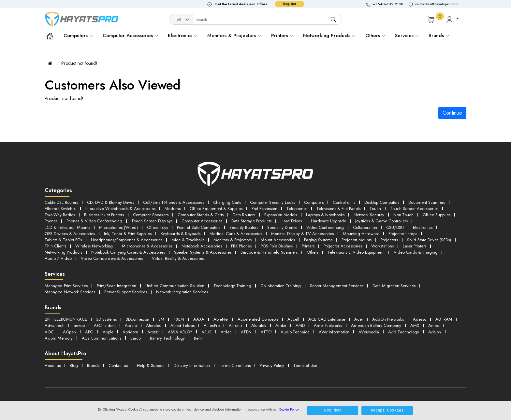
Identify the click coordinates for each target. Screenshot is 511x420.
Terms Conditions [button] (235, 365)
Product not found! (79, 63)
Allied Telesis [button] (182, 325)
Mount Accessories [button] (278, 240)
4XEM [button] (179, 319)
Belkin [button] (199, 338)
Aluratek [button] (259, 325)
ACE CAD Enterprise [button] (327, 319)
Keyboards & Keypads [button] (181, 234)
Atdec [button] (226, 332)
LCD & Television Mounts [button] (67, 227)
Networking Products (329, 35)
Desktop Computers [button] (382, 202)
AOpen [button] (69, 332)
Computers (78, 35)
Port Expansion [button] (264, 209)
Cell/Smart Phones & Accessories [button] (174, 202)
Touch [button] (375, 209)
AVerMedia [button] (369, 332)
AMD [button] (300, 325)
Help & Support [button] (151, 365)
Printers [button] (308, 246)
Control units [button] (344, 202)
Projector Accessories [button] (343, 246)
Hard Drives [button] (291, 221)
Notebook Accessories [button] (202, 246)
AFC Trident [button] (105, 325)
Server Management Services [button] (337, 286)
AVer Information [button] (334, 332)
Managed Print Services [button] (66, 286)
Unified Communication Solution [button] (175, 286)
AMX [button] (415, 325)
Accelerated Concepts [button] (258, 319)
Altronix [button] (235, 325)
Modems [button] (173, 209)
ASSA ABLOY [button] (180, 332)
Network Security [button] (369, 215)
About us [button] (53, 365)
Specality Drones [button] (282, 227)
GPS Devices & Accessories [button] (70, 234)
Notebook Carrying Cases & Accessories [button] (128, 252)
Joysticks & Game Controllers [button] (381, 221)
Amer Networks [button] (328, 325)
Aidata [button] (131, 325)
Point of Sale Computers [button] (199, 227)
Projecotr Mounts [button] (357, 240)
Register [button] (290, 4)
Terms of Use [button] (305, 365)
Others (375, 35)
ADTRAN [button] (444, 319)
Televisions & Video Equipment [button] (356, 252)
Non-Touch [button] (403, 215)
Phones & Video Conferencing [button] (94, 221)
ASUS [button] (206, 332)
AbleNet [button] (221, 319)
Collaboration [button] (365, 227)
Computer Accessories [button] (202, 221)
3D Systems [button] (106, 319)
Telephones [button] (297, 209)
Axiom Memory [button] (59, 338)
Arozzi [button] (153, 332)
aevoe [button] (79, 325)
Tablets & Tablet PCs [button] (63, 240)
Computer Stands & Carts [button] (201, 215)
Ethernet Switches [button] (60, 209)
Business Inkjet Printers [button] (104, 215)
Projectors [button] (389, 240)
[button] (387, 4)
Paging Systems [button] (318, 240)
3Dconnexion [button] (138, 319)
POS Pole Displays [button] (277, 246)
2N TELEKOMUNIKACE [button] (66, 319)
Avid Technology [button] (404, 332)
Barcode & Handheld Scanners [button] (269, 252)
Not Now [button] (332, 410)
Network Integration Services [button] (182, 292)
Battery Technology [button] (167, 338)
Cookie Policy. (289, 409)
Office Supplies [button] (437, 215)
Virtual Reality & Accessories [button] (178, 258)
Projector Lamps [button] (403, 234)
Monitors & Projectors (234, 35)
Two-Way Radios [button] (60, 215)
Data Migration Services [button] (394, 286)
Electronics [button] (423, 227)
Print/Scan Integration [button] (117, 286)
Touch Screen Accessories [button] (414, 209)
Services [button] (407, 35)
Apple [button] (108, 332)
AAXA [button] (199, 319)
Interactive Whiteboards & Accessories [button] (120, 209)
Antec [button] (434, 325)
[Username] (262, 20)
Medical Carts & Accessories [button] (236, 234)
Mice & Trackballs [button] (188, 240)
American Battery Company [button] (376, 325)
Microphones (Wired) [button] (118, 227)
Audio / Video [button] (58, 258)
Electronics (182, 35)
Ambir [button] (281, 325)
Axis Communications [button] (102, 338)
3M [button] (161, 319)
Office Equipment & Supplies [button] (216, 209)
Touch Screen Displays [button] (152, 221)
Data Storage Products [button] (251, 221)
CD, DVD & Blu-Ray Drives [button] (110, 202)
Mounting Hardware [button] (361, 234)
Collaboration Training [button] (281, 286)
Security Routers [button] (244, 227)
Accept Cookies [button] (387, 410)
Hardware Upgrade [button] (328, 221)
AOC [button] (49, 332)
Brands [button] (439, 35)
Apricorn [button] (130, 332)
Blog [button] (74, 365)
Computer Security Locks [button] (272, 202)
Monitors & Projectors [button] (233, 240)
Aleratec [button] (154, 325)
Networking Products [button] (63, 252)
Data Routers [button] (244, 215)
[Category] (182, 20)
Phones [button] (51, 221)
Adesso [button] (420, 319)
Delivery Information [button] (192, 365)
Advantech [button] (55, 325)
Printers (282, 35)
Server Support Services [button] (126, 292)
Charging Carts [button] (227, 202)
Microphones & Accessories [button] (147, 246)
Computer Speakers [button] (151, 215)
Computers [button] (314, 202)
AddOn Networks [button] (388, 319)
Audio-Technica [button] (295, 332)
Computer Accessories (130, 35)
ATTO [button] (266, 332)
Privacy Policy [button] (272, 365)
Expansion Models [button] (281, 215)
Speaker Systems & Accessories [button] (203, 252)
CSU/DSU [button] (395, 227)
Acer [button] (359, 319)
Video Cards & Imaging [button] (416, 252)
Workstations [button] (382, 246)
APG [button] (89, 332)
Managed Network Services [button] (70, 292)
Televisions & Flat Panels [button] (338, 209)
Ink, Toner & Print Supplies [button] (128, 234)
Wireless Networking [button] (94, 246)
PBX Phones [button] (241, 246)
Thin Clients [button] (55, 246)
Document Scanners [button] (427, 202)
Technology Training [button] (232, 286)
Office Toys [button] (157, 227)
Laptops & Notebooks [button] (325, 215)
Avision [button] (435, 332)
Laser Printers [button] (415, 246)
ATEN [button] (246, 332)
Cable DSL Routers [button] (61, 202)
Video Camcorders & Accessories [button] (112, 258)
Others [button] (313, 252)
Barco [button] (136, 338)
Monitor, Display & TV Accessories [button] (302, 234)
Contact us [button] (118, 365)
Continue (452, 113)
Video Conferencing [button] (325, 227)
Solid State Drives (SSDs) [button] (429, 240)
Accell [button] (293, 319)
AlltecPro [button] (212, 325)
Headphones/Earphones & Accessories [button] (127, 240)
